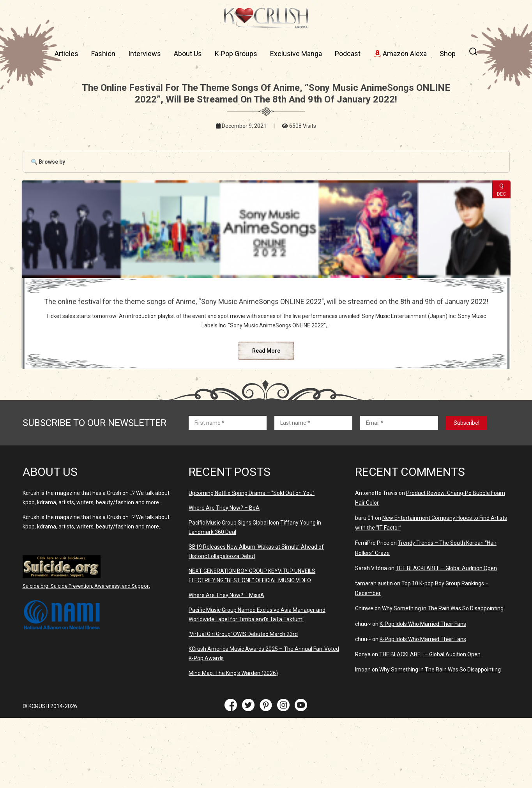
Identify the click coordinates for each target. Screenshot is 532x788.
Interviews (145, 54)
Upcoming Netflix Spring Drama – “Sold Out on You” (252, 563)
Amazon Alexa (400, 54)
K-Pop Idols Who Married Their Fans (423, 694)
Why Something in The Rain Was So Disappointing (443, 678)
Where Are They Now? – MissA (226, 665)
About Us (188, 54)
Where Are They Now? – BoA (224, 578)
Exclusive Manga (296, 54)
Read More (266, 421)
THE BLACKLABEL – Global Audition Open (446, 638)
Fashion (103, 54)
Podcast (348, 54)
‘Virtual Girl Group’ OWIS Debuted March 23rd (243, 704)
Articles (66, 54)
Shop (448, 54)
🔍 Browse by (48, 162)
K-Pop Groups (236, 54)
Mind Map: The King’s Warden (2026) (233, 743)
